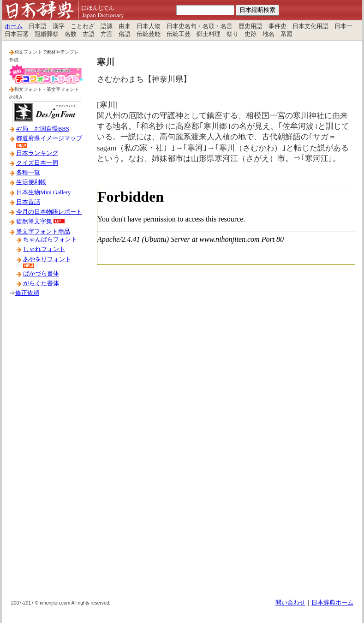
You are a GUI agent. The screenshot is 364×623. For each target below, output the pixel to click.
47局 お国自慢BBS (43, 129)
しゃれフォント (44, 249)
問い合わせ (290, 603)
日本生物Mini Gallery (43, 192)
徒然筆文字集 (34, 222)
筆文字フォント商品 (43, 232)
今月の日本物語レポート (49, 212)
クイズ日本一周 (37, 163)
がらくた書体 (41, 283)
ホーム (14, 26)
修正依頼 (27, 293)
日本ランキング (37, 153)
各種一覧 (28, 173)
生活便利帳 (31, 182)
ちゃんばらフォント (50, 240)
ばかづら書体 (41, 274)
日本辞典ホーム (332, 603)
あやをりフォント (47, 259)
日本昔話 (28, 202)
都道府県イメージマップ (49, 138)
